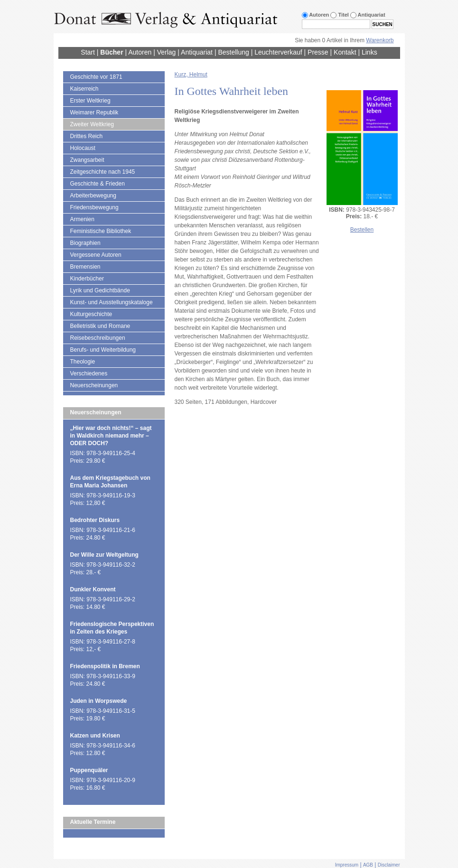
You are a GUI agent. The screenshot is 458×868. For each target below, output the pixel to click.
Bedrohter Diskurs (95, 520)
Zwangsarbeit (87, 160)
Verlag (167, 52)
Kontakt (345, 52)
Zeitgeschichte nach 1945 (103, 172)
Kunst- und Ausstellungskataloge (112, 302)
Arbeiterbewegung (93, 196)
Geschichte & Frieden (98, 184)
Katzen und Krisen (95, 736)
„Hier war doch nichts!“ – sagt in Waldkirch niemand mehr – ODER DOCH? (111, 436)
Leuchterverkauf (278, 52)
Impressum (347, 865)
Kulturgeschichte (91, 314)
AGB (368, 865)
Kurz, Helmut (191, 75)
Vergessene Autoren (96, 255)
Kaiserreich (84, 89)
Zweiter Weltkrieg (92, 124)
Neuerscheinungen (94, 385)
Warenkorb (380, 40)
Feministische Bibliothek (101, 231)
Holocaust (83, 148)
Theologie (83, 362)
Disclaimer (389, 865)
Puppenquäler (89, 770)
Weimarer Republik (94, 112)
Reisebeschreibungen (98, 338)
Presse (318, 52)
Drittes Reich (87, 136)
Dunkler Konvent (93, 589)
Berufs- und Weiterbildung (103, 350)
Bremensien (85, 267)
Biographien (85, 243)
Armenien (82, 219)
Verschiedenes (89, 373)
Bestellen (362, 230)
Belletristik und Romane (100, 326)
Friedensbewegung (94, 207)
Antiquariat (197, 52)
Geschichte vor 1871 (96, 77)
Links (369, 52)
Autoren (140, 52)
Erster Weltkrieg (90, 101)
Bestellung (233, 52)
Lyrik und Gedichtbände (100, 290)
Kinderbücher (87, 279)
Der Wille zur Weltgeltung (104, 555)
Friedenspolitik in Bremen (105, 666)
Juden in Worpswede (99, 701)
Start (88, 52)
